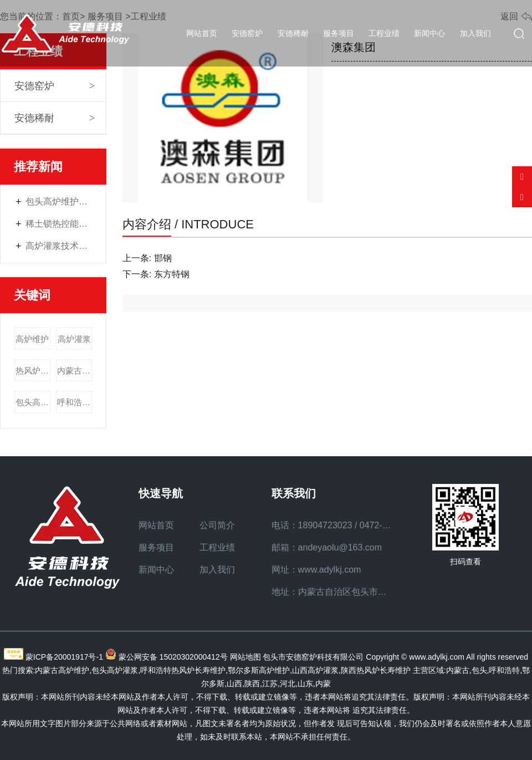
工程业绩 (384, 33)
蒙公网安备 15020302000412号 (173, 657)
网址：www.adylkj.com (316, 570)
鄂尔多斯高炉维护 (259, 670)
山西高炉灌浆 (315, 670)
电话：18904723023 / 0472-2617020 (344, 525)
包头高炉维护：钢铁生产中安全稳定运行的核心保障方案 (59, 202)
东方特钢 (172, 274)
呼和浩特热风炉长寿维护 (75, 402)
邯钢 (163, 258)
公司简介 (217, 525)
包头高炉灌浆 (33, 402)
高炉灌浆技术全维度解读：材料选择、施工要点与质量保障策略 (59, 246)
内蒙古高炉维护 (75, 371)
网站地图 (245, 657)
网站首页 (202, 33)
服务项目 (339, 33)
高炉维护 (32, 339)
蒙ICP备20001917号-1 (64, 657)
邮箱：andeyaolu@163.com (327, 547)
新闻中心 (429, 33)
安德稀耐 (293, 33)
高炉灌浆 (74, 339)
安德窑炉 (247, 33)
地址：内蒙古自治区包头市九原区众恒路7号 (358, 592)
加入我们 (475, 33)
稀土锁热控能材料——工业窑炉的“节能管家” (59, 224)
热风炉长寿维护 (33, 371)
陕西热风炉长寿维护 (376, 670)
